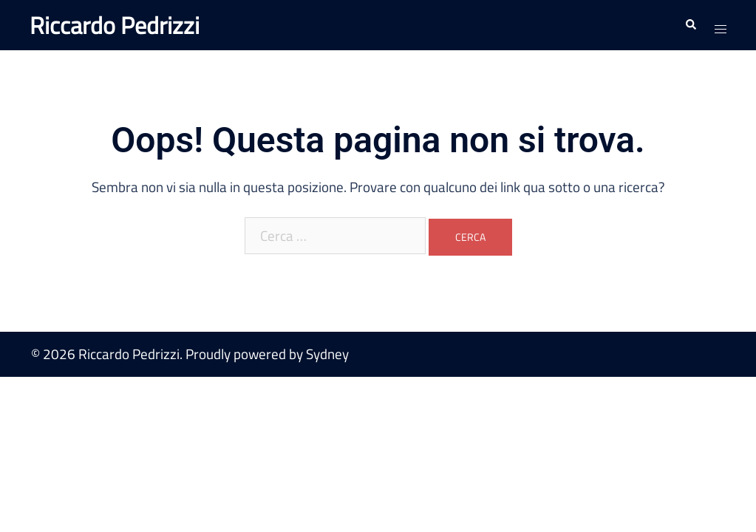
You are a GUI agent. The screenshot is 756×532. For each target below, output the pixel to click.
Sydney (327, 354)
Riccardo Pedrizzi (115, 25)
